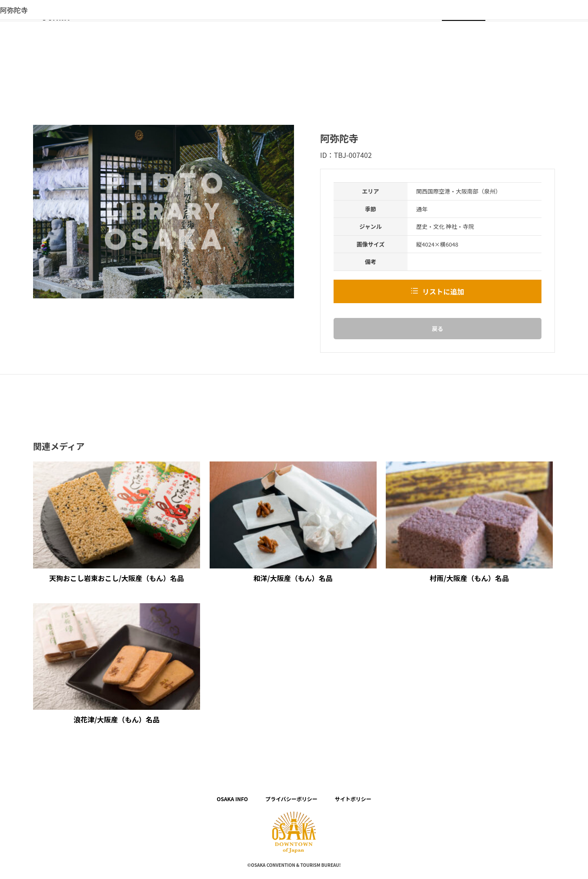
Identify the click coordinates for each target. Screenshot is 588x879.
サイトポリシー (353, 799)
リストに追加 (443, 291)
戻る (438, 329)
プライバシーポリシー (291, 799)
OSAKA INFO (232, 799)
